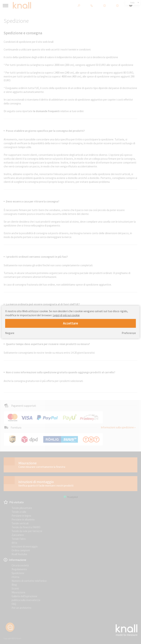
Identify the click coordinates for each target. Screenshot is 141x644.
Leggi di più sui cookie (66, 315)
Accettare (70, 323)
